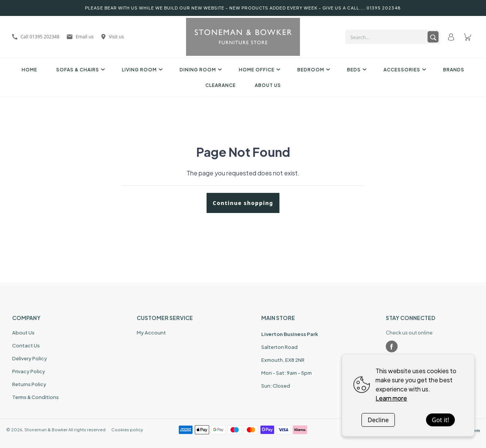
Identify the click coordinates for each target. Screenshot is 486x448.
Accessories (404, 70)
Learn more (391, 398)
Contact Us (26, 345)
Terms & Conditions (36, 397)
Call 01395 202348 (36, 37)
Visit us (112, 37)
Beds (356, 70)
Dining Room (200, 70)
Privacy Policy (29, 371)
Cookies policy (127, 430)
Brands (454, 70)
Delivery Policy (30, 358)
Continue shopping (243, 203)
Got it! (440, 420)
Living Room (141, 70)
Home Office (259, 70)
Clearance (221, 85)
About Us (268, 85)
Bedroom (313, 70)
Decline (378, 420)
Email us (80, 37)
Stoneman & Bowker (46, 430)
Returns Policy (29, 384)
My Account (151, 333)
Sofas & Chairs (80, 70)
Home (29, 70)
